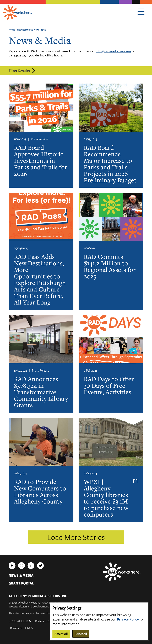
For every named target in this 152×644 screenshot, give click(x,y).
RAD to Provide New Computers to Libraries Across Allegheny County (40, 491)
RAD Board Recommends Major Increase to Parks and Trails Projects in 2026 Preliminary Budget (110, 164)
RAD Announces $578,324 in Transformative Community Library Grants (41, 392)
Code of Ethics (20, 621)
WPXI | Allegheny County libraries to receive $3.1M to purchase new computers (106, 498)
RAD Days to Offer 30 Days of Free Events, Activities (109, 385)
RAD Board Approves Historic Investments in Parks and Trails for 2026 (41, 161)
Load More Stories (76, 537)
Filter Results (19, 71)
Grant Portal (21, 583)
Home (12, 30)
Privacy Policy (44, 621)
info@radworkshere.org (113, 51)
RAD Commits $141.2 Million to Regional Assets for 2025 (110, 266)
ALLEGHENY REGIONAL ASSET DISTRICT (39, 596)
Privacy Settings (21, 628)
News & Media (24, 30)
